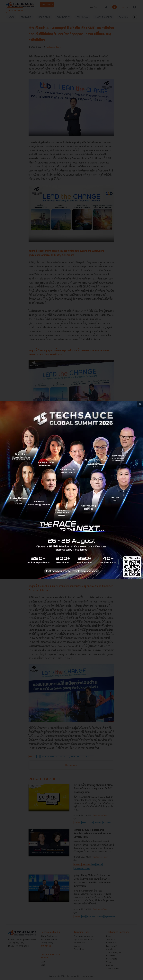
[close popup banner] (140, 404)
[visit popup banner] (71, 490)
